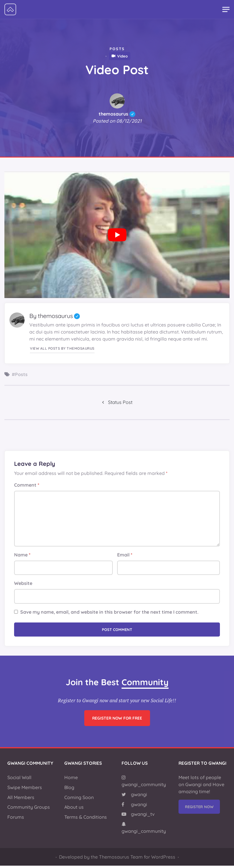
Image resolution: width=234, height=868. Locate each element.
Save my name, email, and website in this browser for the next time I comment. (109, 614)
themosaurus (117, 114)
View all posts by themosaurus (62, 347)
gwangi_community (144, 784)
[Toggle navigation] (226, 10)
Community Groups (29, 809)
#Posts (20, 374)
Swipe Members (25, 790)
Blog (69, 790)
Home (71, 780)
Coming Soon (79, 800)
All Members (21, 800)
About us (74, 809)
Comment (27, 487)
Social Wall (19, 780)
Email (125, 557)
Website (23, 586)
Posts (117, 49)
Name (22, 557)
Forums (16, 819)
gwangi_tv (138, 816)
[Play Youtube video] (117, 235)
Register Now (199, 809)
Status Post (120, 404)
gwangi (134, 797)
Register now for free (117, 729)
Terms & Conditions (86, 819)
